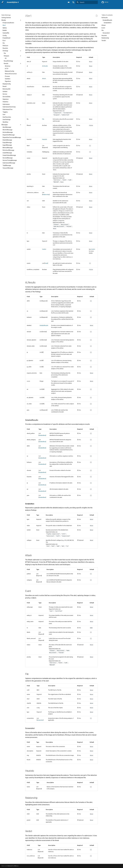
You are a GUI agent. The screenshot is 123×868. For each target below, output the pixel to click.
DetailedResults (44, 325)
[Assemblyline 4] (3, 2)
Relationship (46, 195)
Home (3, 7)
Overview (10, 7)
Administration (39, 7)
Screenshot (40, 720)
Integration (49, 7)
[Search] (87, 2)
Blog (80, 7)
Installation (29, 7)
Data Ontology (72, 7)
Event (46, 263)
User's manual (19, 7)
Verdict (44, 249)
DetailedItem (42, 435)
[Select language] (73, 2)
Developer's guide (60, 7)
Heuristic (45, 139)
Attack (44, 79)
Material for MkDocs (13, 866)
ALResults (45, 66)
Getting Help (87, 7)
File (43, 119)
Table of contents (107, 15)
